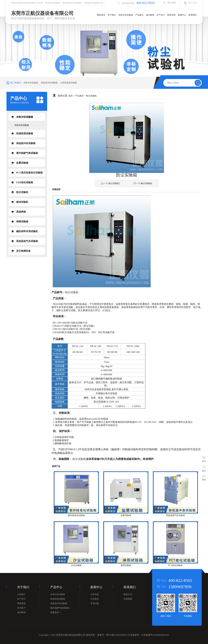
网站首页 (101, 15)
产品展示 (139, 15)
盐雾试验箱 (22, 163)
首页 (71, 96)
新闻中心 (182, 15)
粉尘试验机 (22, 192)
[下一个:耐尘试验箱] (143, 183)
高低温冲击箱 (91, 3)
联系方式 (128, 594)
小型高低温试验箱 (68, 83)
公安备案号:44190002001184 (155, 635)
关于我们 (112, 15)
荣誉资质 (171, 15)
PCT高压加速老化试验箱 (29, 173)
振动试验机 (22, 202)
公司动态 (95, 594)
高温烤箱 (21, 212)
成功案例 (150, 15)
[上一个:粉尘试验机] (110, 183)
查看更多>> (56, 612)
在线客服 (128, 599)
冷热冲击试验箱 (53, 3)
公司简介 (21, 594)
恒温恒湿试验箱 (25, 133)
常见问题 (95, 603)
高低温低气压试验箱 (27, 241)
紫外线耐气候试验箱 (27, 153)
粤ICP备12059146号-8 (117, 635)
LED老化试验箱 (25, 182)
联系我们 (193, 15)
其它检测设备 (23, 251)
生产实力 (161, 15)
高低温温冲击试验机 (72, 3)
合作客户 (21, 608)
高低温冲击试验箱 (49, 83)
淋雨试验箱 (22, 222)
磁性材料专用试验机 (27, 231)
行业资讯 (95, 599)
